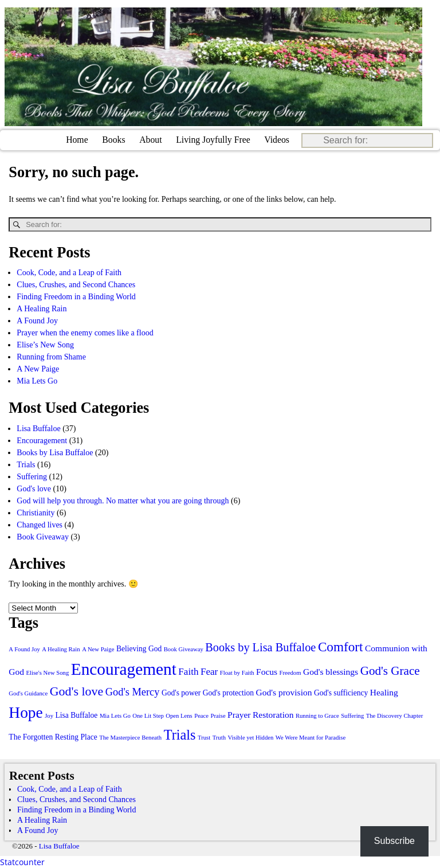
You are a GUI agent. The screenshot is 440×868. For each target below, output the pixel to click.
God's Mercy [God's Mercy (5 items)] (133, 692)
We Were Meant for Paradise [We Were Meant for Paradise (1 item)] (311, 738)
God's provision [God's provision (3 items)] (284, 692)
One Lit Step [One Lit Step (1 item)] (148, 716)
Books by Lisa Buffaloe (55, 452)
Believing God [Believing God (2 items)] (139, 649)
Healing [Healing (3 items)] (384, 692)
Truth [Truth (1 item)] (219, 738)
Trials (26, 464)
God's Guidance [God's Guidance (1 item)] (28, 693)
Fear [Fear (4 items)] (209, 672)
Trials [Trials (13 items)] (180, 735)
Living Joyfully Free (213, 140)
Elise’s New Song (45, 345)
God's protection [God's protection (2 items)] (228, 693)
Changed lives (40, 524)
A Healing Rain (42, 309)
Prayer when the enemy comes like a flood (85, 333)
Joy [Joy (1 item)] (49, 716)
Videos (277, 140)
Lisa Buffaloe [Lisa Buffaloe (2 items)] (77, 715)
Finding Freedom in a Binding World (76, 297)
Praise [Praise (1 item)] (218, 716)
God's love (34, 488)
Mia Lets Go (37, 381)
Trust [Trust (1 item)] (204, 738)
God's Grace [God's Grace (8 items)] (390, 671)
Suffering (32, 476)
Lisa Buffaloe (38, 428)
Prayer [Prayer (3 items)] (239, 715)
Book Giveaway (43, 536)
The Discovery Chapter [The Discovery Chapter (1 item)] (394, 716)
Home (77, 140)
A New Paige (38, 369)
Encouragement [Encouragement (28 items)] (124, 669)
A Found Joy (37, 321)
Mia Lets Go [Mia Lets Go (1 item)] (115, 716)
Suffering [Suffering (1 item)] (352, 716)
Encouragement (42, 440)
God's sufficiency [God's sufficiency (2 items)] (341, 693)
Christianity (36, 512)
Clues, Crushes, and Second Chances (76, 285)
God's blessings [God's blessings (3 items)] (331, 672)
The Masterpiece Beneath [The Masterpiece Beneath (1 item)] (130, 738)
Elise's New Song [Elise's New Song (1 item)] (48, 673)
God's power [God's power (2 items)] (181, 693)
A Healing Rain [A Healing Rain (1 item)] (61, 649)
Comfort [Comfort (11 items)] (341, 647)
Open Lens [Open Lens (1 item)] (179, 716)
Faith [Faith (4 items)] (188, 672)
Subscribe (394, 841)
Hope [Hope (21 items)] (25, 713)
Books (113, 140)
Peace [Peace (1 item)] (201, 716)
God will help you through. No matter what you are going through (123, 500)
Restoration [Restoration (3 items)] (273, 715)
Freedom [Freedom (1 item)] (290, 673)
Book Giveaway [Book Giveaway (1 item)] (184, 649)
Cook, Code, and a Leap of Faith (69, 273)
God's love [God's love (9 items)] (76, 691)
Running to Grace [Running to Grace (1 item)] (317, 716)
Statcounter (22, 862)
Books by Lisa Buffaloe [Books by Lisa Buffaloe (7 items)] (260, 647)
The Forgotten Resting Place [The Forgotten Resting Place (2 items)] (53, 737)
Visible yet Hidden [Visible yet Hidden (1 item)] (250, 738)
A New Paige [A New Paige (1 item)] (98, 649)
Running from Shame (51, 357)
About (150, 140)
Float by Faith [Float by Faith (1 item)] (237, 673)
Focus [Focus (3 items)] (267, 672)
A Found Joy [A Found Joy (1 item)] (24, 649)
